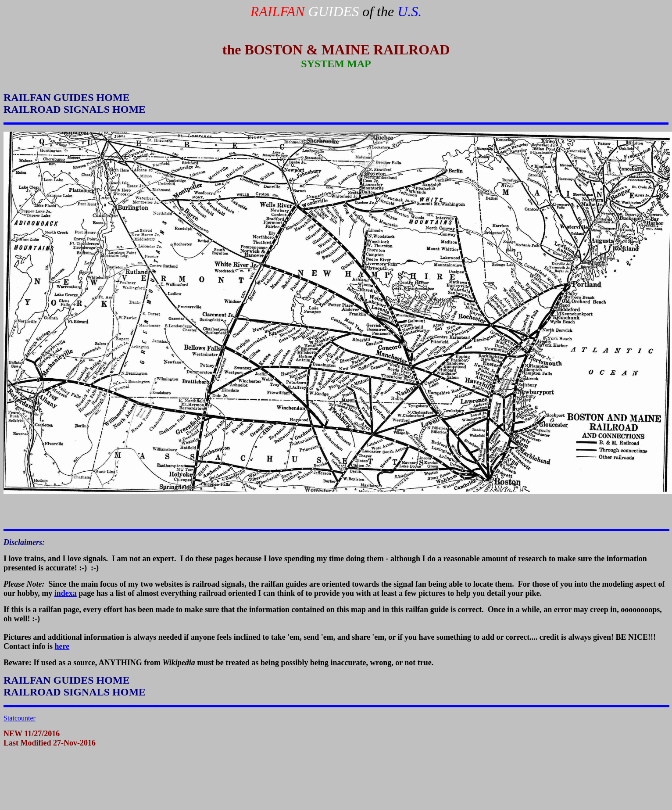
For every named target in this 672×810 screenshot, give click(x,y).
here (62, 646)
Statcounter (20, 718)
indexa (66, 593)
